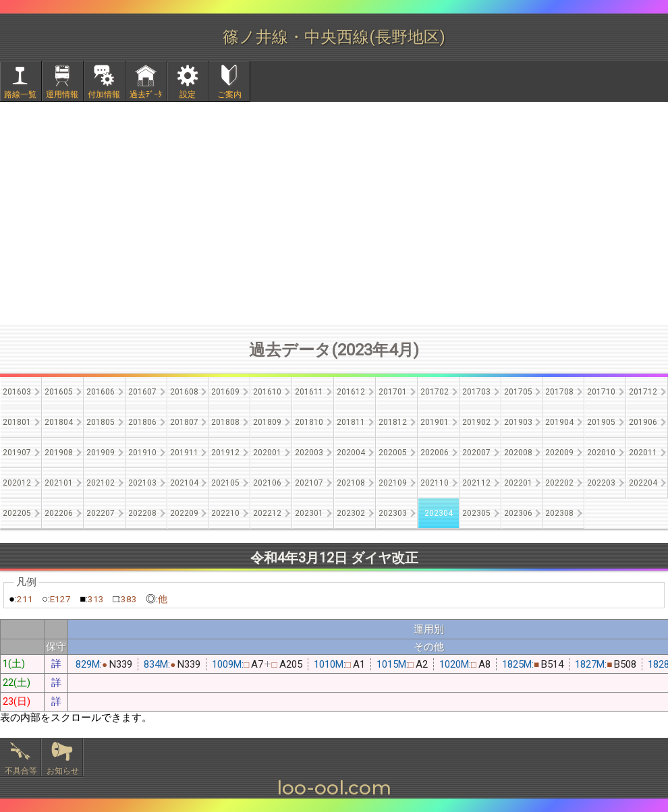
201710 (601, 392)
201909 (101, 453)
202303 (393, 513)
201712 (643, 392)
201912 (225, 453)
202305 (476, 513)
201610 (267, 392)
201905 (601, 422)
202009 (559, 453)
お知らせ (63, 771)
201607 (142, 392)
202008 (518, 453)
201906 (643, 422)
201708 (559, 392)
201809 (267, 422)
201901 (435, 422)
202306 (518, 513)
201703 (476, 392)
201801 (17, 422)
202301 (309, 513)
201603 (17, 392)
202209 (184, 513)
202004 (351, 453)
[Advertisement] (334, 213)
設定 (188, 94)
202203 (601, 483)
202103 (142, 483)
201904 (559, 422)
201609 (225, 392)
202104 (184, 483)
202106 (267, 483)
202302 (351, 513)
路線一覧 (20, 94)
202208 (142, 513)
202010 (601, 453)
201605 (59, 392)
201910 (142, 453)
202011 (643, 453)
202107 (309, 483)
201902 (476, 422)
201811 (351, 422)
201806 (142, 422)
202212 (267, 513)
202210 (225, 513)
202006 (435, 453)
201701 (393, 392)
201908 (59, 453)
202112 (476, 483)
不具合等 (21, 771)
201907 (17, 453)
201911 (184, 453)
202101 (59, 483)
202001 (267, 453)
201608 (184, 392)
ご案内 (229, 94)
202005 (393, 453)
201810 (309, 422)
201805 (101, 422)
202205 (17, 513)
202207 (101, 513)
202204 (643, 483)
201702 (435, 392)
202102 (101, 483)
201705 (518, 392)
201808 (225, 422)
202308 (559, 513)
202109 (393, 483)
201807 (184, 422)
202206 (59, 513)
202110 (435, 483)
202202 (559, 483)
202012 (17, 483)
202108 (351, 483)
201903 (518, 422)
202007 (476, 453)
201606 (101, 392)
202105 (225, 483)
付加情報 (104, 94)
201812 (393, 422)
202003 (309, 453)
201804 (59, 422)
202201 (518, 483)
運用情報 (62, 94)
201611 (309, 392)
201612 (351, 392)
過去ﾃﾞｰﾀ (146, 94)
